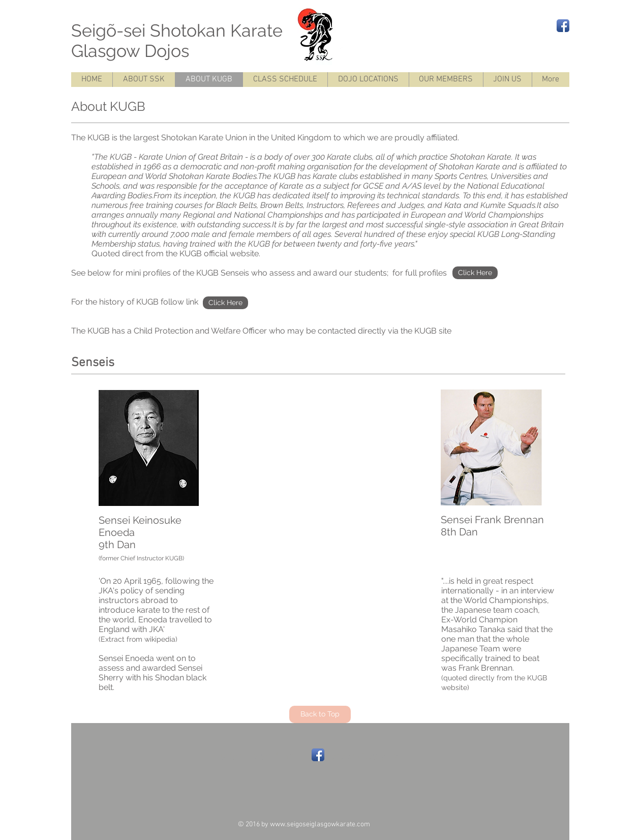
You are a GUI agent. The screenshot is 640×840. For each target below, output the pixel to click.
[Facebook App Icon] (563, 26)
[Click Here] (475, 273)
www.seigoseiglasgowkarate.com (320, 824)
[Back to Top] (320, 714)
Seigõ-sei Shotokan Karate (202, 31)
